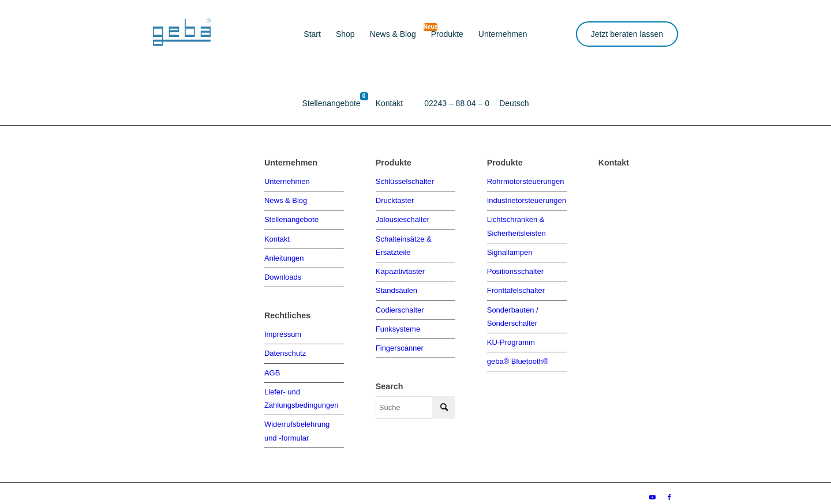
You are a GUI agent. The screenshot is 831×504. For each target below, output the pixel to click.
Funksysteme (398, 324)
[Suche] (415, 402)
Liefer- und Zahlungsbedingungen (302, 393)
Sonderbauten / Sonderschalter (513, 311)
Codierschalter (400, 305)
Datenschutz (285, 350)
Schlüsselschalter (405, 181)
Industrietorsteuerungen (527, 199)
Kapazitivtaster (400, 268)
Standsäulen (396, 286)
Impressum (283, 331)
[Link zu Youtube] (652, 490)
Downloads (283, 274)
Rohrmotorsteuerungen (526, 181)
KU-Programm (511, 336)
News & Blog (286, 199)
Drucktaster (395, 199)
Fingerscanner (400, 343)
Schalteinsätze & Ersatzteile (404, 243)
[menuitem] (312, 35)
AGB (272, 368)
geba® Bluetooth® (518, 355)
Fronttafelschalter (516, 286)
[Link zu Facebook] (669, 490)
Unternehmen (287, 181)
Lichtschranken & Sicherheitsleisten (516, 224)
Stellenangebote (291, 218)
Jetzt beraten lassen (627, 34)
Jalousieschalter (403, 218)
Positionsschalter (515, 268)
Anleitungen (284, 256)
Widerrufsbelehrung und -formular (297, 424)
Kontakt (277, 237)
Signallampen (510, 249)
